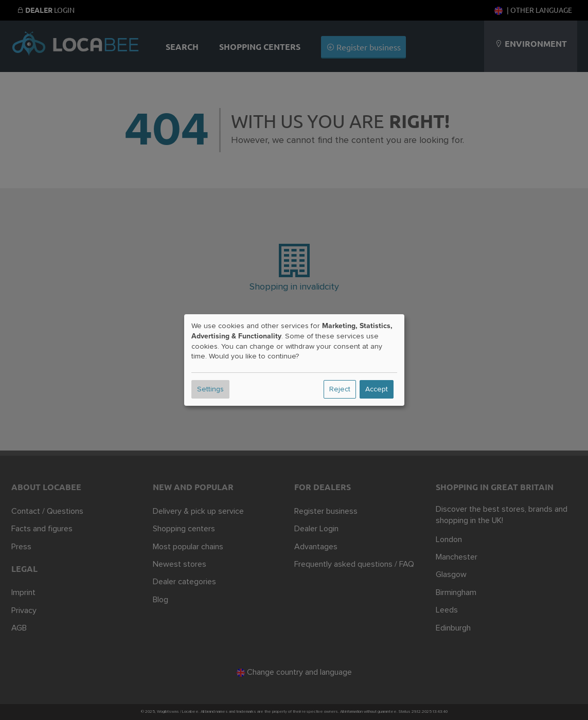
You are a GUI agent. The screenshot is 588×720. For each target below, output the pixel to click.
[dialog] (294, 360)
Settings (210, 389)
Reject (340, 389)
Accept (377, 389)
